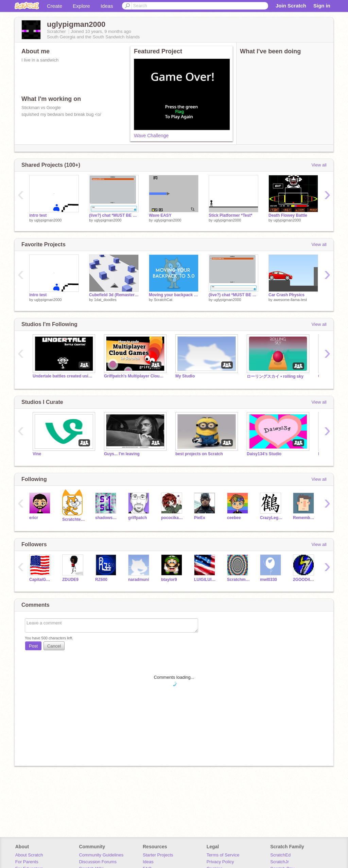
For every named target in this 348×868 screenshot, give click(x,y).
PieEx (200, 518)
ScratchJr (280, 862)
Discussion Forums (98, 862)
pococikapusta (172, 518)
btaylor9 (169, 580)
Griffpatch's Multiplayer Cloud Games (135, 376)
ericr (34, 518)
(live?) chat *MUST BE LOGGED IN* (114, 215)
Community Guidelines (101, 855)
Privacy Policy (220, 862)
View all (319, 165)
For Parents (27, 862)
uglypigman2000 (48, 220)
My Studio (185, 376)
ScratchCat (163, 300)
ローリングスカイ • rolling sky (275, 376)
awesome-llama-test (290, 300)
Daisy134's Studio (264, 454)
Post (33, 646)
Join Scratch (291, 6)
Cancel (54, 646)
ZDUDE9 (70, 580)
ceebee (234, 518)
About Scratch (29, 855)
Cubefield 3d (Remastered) (114, 295)
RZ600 (101, 580)
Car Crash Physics (286, 295)
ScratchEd (280, 855)
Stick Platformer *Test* (230, 215)
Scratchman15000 (238, 580)
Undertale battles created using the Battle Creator (63, 376)
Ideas (107, 6)
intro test (38, 215)
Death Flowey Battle (288, 215)
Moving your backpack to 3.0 (174, 295)
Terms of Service (223, 855)
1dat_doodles (105, 300)
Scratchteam (74, 519)
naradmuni (138, 580)
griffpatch (137, 518)
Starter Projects (158, 855)
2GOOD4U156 (304, 580)
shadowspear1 (107, 518)
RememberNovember (304, 518)
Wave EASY (160, 215)
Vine (37, 454)
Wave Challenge (151, 136)
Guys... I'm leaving (122, 454)
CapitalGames (41, 580)
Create (55, 6)
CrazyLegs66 (271, 518)
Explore (81, 6)
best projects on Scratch (199, 454)
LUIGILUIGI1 (205, 580)
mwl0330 (268, 580)
